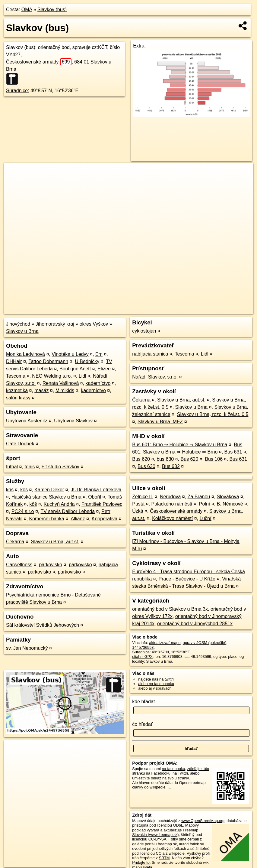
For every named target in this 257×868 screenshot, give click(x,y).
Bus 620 (141, 459)
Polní (205, 504)
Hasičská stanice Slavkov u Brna (46, 497)
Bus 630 (146, 466)
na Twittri (180, 773)
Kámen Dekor (49, 490)
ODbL (178, 825)
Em (99, 354)
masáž (41, 390)
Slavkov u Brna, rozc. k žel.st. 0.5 (213, 414)
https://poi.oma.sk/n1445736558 (226, 309)
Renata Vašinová (61, 383)
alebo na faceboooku (156, 684)
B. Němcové (230, 504)
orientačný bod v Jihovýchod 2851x (195, 624)
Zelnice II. (143, 497)
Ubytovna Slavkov (73, 421)
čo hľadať (142, 724)
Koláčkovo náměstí (172, 518)
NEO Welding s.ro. (52, 376)
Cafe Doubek (20, 444)
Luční (206, 518)
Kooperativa (105, 519)
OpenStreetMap (149, 309)
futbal (12, 467)
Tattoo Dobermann (48, 361)
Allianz (78, 519)
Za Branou (199, 497)
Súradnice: (18, 91)
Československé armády (39, 62)
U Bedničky (87, 361)
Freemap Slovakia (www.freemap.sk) (165, 832)
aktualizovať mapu (165, 643)
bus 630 (165, 459)
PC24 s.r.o (23, 511)
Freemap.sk (180, 309)
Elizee (104, 369)
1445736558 (143, 647)
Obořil (95, 497)
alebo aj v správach (155, 688)
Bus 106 (214, 459)
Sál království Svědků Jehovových (43, 625)
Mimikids (65, 390)
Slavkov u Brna (22, 331)
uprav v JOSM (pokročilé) (205, 643)
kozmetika (17, 390)
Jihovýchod (18, 324)
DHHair (14, 361)
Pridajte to (141, 862)
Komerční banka (47, 519)
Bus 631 (233, 452)
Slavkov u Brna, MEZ (160, 422)
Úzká (138, 511)
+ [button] (14, 173)
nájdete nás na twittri (156, 679)
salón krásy (18, 398)
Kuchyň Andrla (59, 504)
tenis (30, 467)
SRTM (164, 858)
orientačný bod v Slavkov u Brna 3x (170, 609)
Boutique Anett (75, 369)
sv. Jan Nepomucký (27, 648)
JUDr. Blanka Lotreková (96, 490)
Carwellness (19, 565)
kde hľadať (144, 702)
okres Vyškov (94, 324)
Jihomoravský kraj (55, 324)
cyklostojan (144, 331)
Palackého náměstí (172, 504)
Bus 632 (171, 466)
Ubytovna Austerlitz (27, 421)
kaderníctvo (98, 383)
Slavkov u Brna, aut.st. (55, 542)
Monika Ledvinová (25, 354)
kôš (10, 490)
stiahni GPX (142, 657)
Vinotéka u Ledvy (70, 354)
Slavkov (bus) (52, 10)
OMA (27, 10)
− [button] (14, 182)
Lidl (82, 376)
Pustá (138, 504)
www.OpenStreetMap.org (203, 821)
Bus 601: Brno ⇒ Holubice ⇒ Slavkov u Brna (180, 445)
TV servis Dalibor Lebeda (68, 511)
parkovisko (50, 565)
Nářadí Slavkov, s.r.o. (155, 377)
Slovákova (228, 497)
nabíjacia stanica (150, 354)
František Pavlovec (102, 504)
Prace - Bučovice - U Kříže (187, 579)
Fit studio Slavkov (60, 467)
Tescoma (16, 376)
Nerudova (170, 497)
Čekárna (15, 542)
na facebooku (173, 769)
